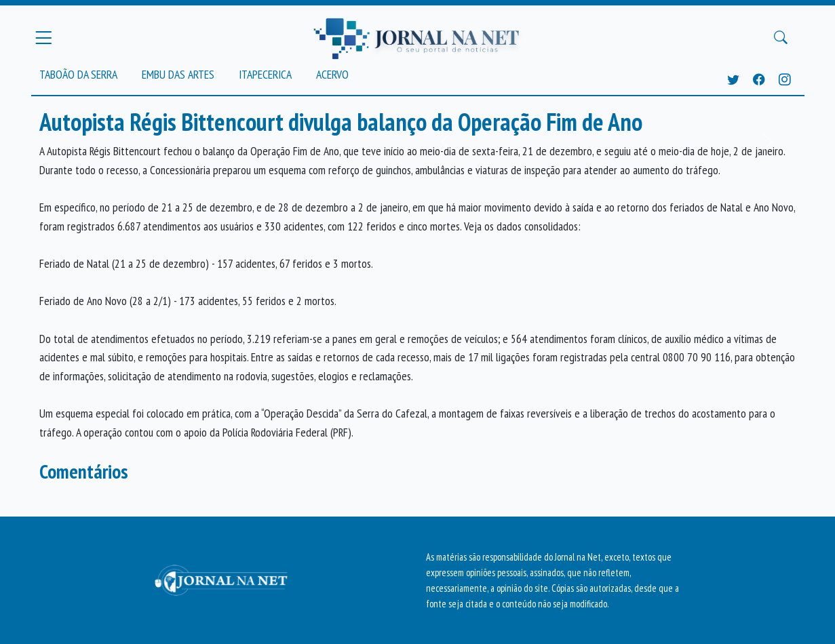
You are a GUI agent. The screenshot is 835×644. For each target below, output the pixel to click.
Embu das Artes (178, 74)
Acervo (332, 74)
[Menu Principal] (43, 37)
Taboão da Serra (78, 74)
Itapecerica (265, 74)
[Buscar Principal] (781, 38)
